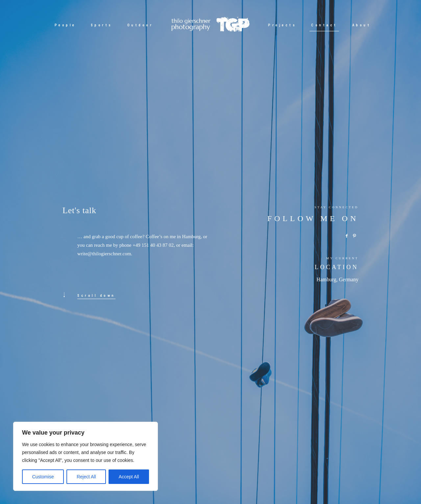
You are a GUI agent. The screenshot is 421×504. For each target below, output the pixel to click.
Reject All (86, 477)
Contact (324, 25)
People (65, 25)
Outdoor (140, 25)
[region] (86, 456)
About (362, 25)
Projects (282, 25)
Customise (43, 477)
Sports (102, 25)
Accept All (129, 477)
